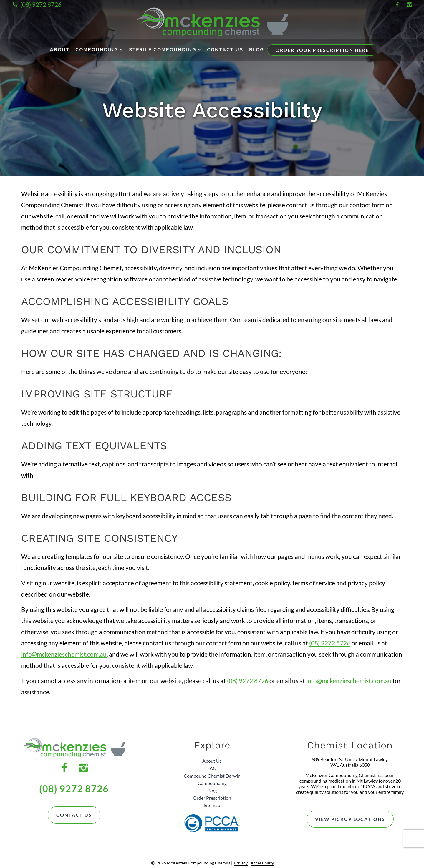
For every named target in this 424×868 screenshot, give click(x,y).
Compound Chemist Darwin (212, 775)
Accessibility (262, 863)
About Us (212, 761)
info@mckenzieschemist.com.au (64, 654)
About (60, 50)
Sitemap (212, 805)
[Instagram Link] (409, 4)
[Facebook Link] (397, 4)
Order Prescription (212, 798)
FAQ (212, 768)
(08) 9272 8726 (36, 4)
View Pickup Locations (350, 819)
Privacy (241, 863)
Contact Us (225, 50)
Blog (257, 50)
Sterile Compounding (163, 50)
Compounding (97, 50)
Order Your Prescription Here (322, 50)
